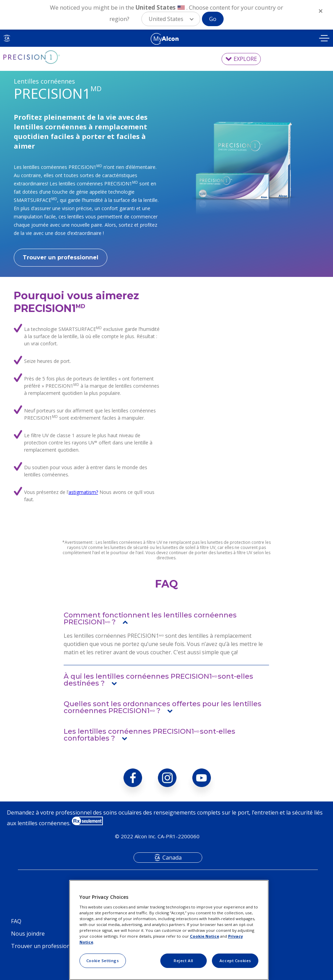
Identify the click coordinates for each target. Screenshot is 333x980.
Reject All (184, 961)
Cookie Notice (205, 936)
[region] (169, 930)
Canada (172, 858)
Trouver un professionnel (61, 257)
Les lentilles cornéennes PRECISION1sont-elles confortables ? (149, 735)
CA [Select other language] (7, 38)
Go (213, 19)
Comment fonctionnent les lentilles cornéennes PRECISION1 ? (150, 618)
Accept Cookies (235, 961)
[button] (171, 19)
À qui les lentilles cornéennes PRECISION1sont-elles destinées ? (158, 680)
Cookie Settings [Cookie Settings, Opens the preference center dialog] (103, 961)
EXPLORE (245, 59)
